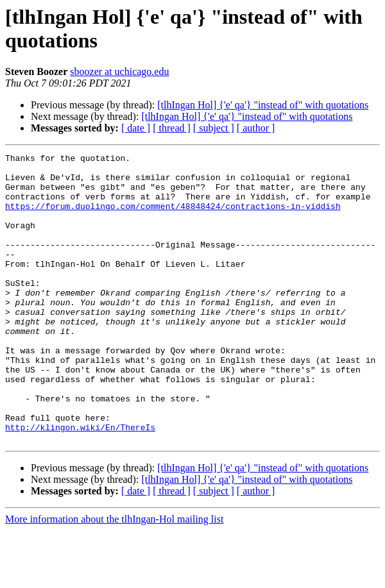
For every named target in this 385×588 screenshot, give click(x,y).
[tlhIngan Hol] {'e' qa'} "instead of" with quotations (263, 105)
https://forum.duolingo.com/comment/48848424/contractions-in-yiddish (173, 217)
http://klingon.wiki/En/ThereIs (80, 483)
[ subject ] (214, 128)
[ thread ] (172, 128)
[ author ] (256, 128)
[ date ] (136, 128)
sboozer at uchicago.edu (119, 71)
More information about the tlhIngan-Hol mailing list (114, 577)
